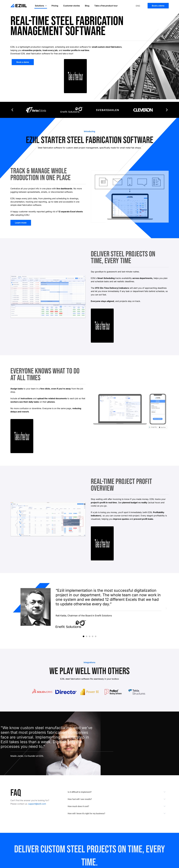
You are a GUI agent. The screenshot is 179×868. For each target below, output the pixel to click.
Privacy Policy (155, 832)
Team (128, 828)
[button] (12, 110)
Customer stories (69, 6)
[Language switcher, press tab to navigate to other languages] (140, 6)
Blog (84, 6)
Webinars (153, 840)
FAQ (127, 836)
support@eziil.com (37, 721)
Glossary (153, 836)
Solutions (40, 6)
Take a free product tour (101, 6)
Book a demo (108, 828)
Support (152, 828)
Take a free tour (109, 832)
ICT (127, 840)
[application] (45, 6)
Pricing (53, 6)
